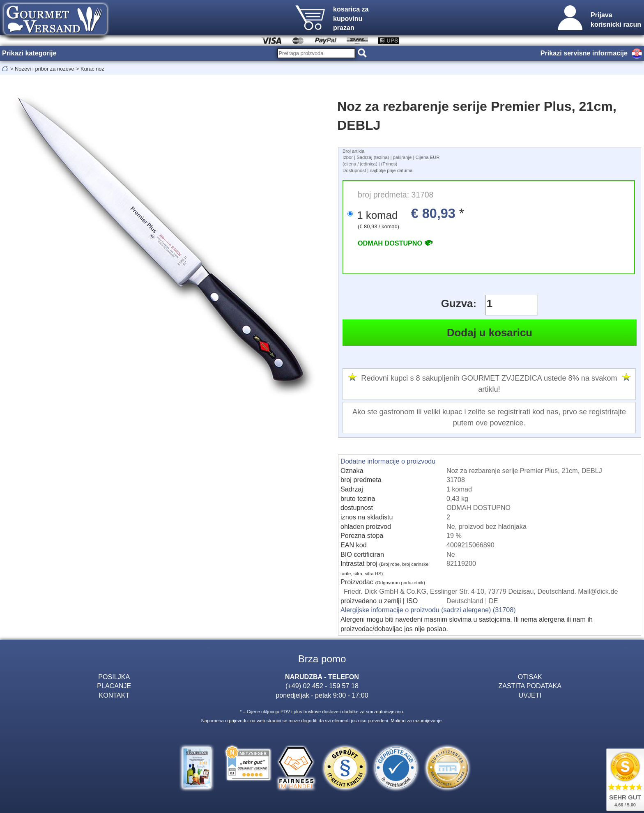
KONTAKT (114, 695)
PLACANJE (114, 686)
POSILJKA (114, 677)
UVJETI (530, 695)
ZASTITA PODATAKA (530, 686)
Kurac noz (92, 69)
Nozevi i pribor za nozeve (44, 69)
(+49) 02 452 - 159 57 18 (322, 686)
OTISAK (530, 677)
